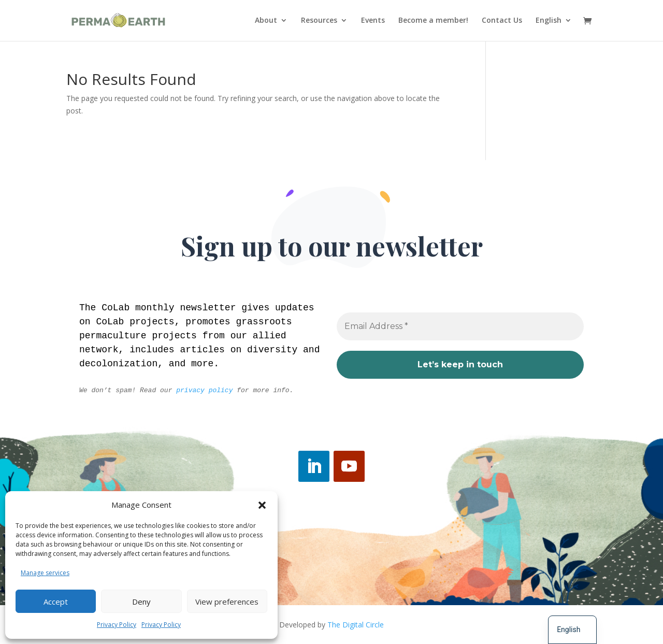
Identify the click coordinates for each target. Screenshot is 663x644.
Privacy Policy (117, 625)
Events (373, 21)
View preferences (227, 602)
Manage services (45, 573)
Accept (56, 602)
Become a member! (433, 21)
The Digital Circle (356, 625)
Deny (141, 602)
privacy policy (204, 390)
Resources (319, 21)
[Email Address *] (460, 327)
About (266, 21)
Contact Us (502, 21)
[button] (262, 505)
